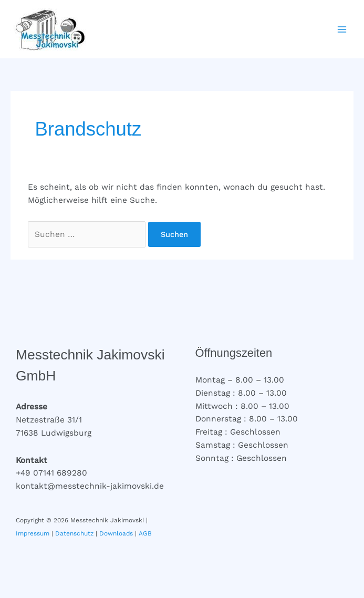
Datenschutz (74, 533)
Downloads (116, 533)
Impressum (33, 533)
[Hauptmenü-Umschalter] (342, 29)
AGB (145, 533)
